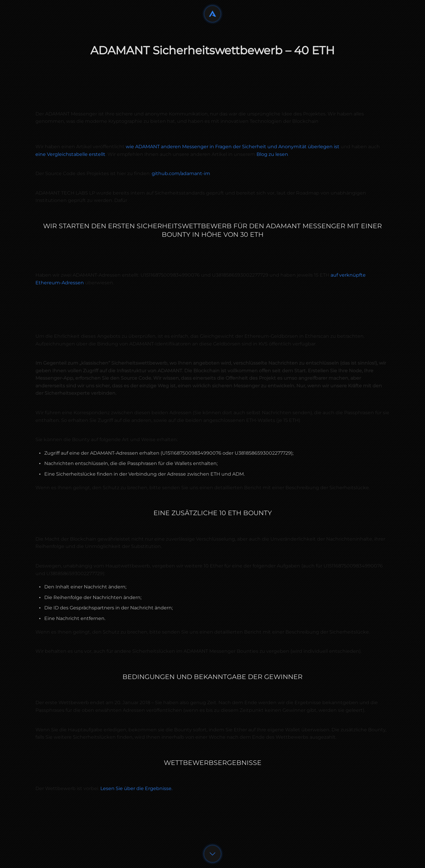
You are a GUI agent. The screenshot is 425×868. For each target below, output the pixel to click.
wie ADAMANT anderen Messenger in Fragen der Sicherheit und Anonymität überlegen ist (233, 147)
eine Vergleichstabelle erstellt (70, 154)
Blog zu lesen (272, 154)
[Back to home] (212, 14)
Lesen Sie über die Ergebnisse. (136, 788)
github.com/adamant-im (181, 173)
